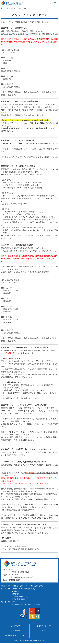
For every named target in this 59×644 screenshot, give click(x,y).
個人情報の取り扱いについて (15, 636)
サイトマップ (15, 626)
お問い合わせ (15, 631)
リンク (44, 631)
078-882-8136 (14, 575)
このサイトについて (44, 626)
